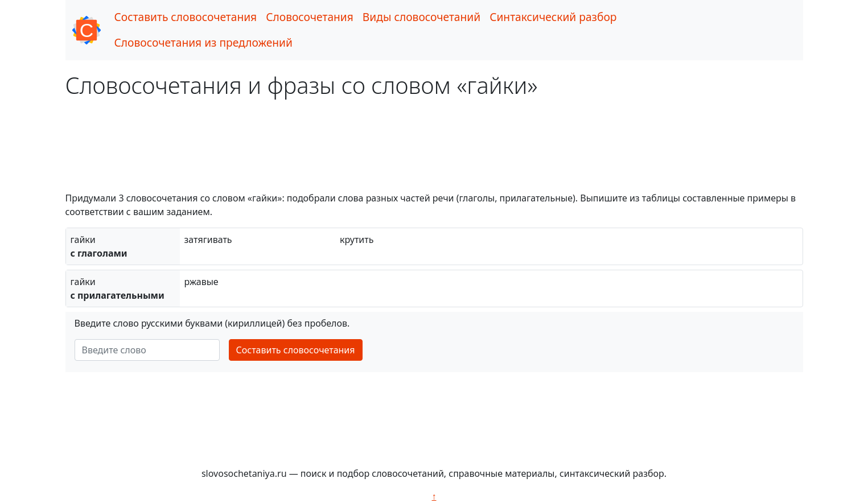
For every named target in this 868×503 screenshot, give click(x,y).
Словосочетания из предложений (203, 42)
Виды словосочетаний (421, 17)
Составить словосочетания (186, 17)
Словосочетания (310, 17)
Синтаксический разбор (553, 17)
